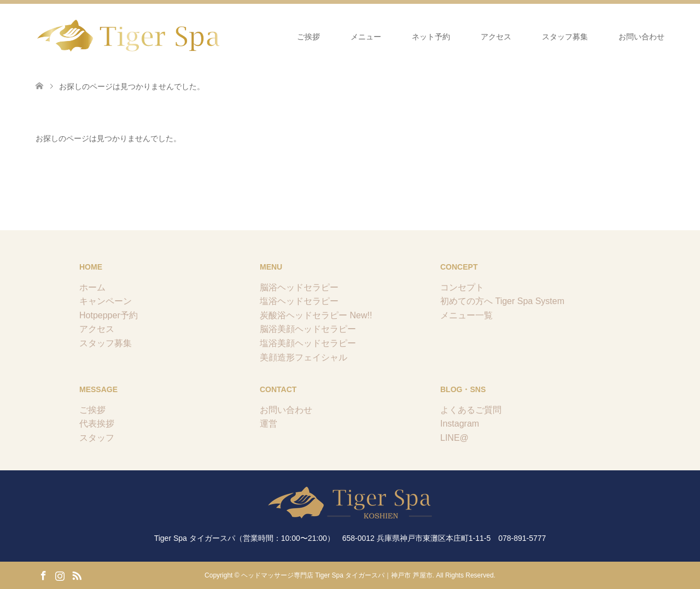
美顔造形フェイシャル (304, 357)
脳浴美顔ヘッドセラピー (308, 329)
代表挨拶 (97, 424)
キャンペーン (106, 301)
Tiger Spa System (530, 301)
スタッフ (97, 438)
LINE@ (454, 438)
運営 (269, 424)
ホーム (92, 287)
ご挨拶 (308, 37)
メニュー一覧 (466, 315)
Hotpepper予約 (109, 315)
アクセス (496, 37)
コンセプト (462, 287)
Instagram (460, 424)
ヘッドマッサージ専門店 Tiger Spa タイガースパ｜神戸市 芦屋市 (337, 575)
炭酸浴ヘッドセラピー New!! (316, 315)
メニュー (366, 37)
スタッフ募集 (565, 37)
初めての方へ (466, 301)
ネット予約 (431, 37)
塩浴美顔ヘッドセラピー (308, 343)
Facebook (43, 575)
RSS (77, 575)
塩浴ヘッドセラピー (299, 301)
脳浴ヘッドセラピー (299, 287)
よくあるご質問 (471, 410)
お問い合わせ (641, 37)
